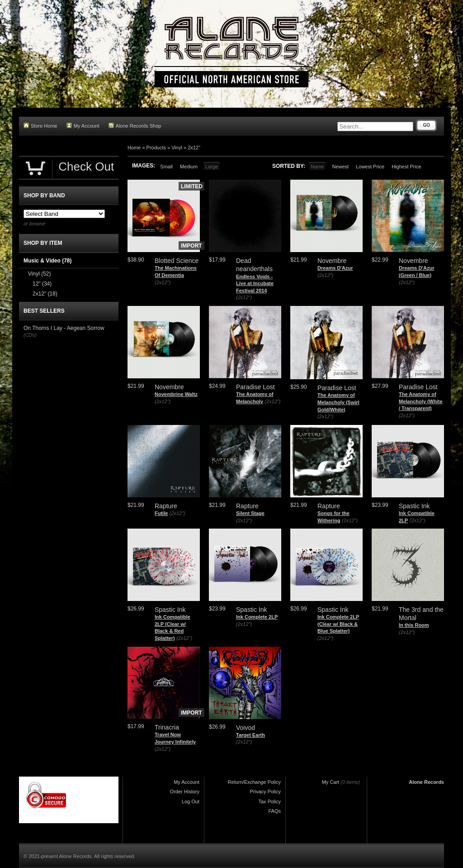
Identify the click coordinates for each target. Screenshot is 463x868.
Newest (340, 167)
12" (42, 284)
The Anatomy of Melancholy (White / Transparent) (421, 401)
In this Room (414, 625)
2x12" (194, 148)
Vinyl (177, 148)
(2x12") (163, 282)
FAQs (274, 811)
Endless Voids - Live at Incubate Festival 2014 (255, 284)
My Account (83, 126)
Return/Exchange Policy (254, 782)
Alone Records (426, 782)
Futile (161, 513)
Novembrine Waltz (176, 394)
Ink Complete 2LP (257, 617)
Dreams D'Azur (335, 268)
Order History (185, 792)
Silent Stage (250, 513)
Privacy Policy (265, 792)
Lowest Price (370, 167)
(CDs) (30, 335)
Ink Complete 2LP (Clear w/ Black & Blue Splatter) (338, 624)
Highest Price (406, 167)
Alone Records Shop (135, 126)
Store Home (40, 126)
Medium (189, 167)
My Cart (331, 782)
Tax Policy (269, 801)
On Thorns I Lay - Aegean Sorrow (64, 328)
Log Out (191, 801)
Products (156, 148)
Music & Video (47, 261)
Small (166, 167)
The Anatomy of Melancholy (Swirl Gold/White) (338, 402)
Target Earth (250, 735)
